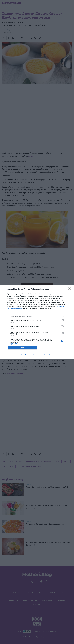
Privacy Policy (48, 355)
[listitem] (37, 316)
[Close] (70, 289)
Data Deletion (26, 355)
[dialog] (37, 322)
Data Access (37, 355)
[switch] (62, 320)
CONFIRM (23, 348)
